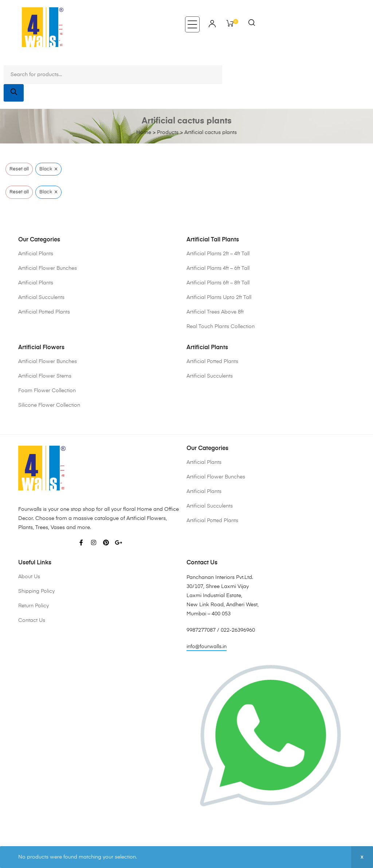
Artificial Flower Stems (45, 376)
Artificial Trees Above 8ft (215, 312)
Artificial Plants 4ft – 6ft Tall (218, 268)
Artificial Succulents (41, 297)
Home (144, 133)
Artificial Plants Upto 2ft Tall (219, 297)
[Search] (14, 93)
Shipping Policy (36, 591)
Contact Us (32, 620)
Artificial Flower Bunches (48, 268)
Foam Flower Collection (47, 391)
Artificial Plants (36, 254)
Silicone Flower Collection (49, 405)
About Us (29, 577)
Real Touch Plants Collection (221, 327)
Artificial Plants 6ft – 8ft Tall (218, 283)
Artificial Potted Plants (44, 312)
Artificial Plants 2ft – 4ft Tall (218, 254)
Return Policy (34, 606)
